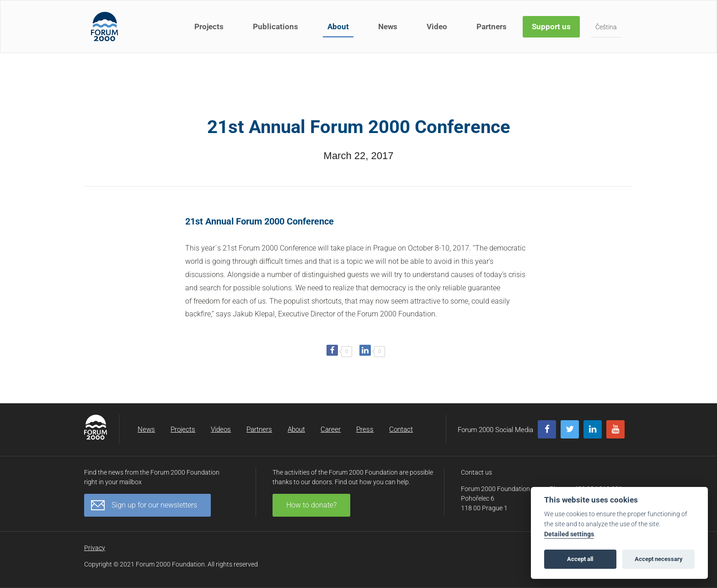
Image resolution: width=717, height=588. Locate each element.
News (388, 27)
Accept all (580, 559)
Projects (209, 27)
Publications (276, 27)
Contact (401, 429)
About (338, 27)
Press (365, 429)
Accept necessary (659, 559)
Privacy (95, 548)
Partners (492, 27)
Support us (551, 27)
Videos (221, 429)
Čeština (606, 27)
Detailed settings (569, 534)
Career (331, 429)
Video (437, 27)
